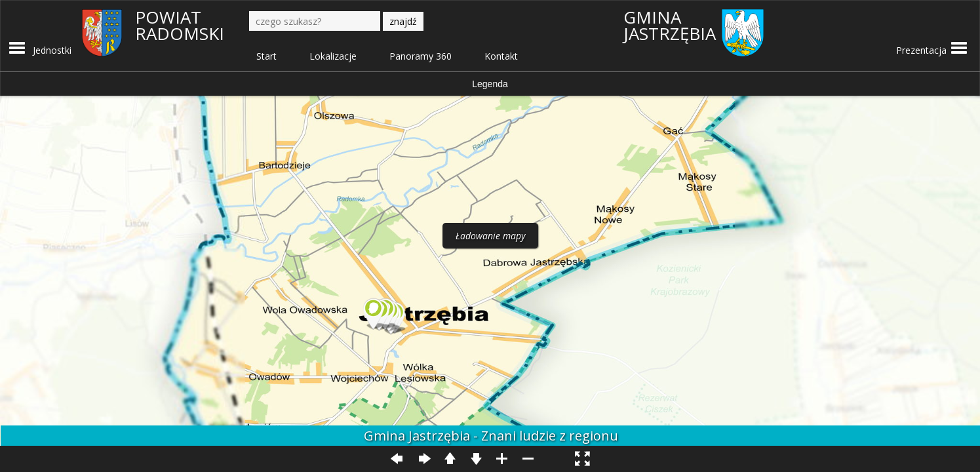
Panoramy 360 (421, 56)
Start (266, 56)
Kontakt (501, 56)
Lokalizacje (333, 56)
